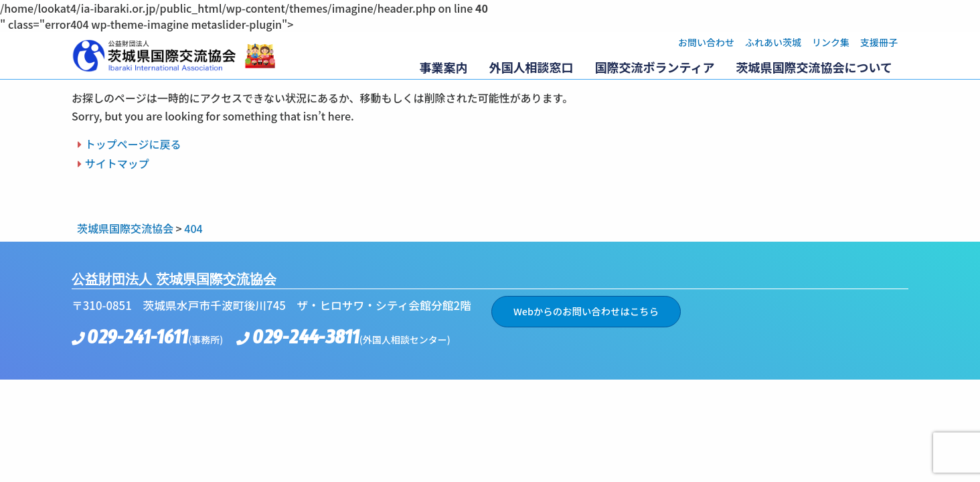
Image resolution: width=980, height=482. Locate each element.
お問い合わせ (706, 42)
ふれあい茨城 (773, 42)
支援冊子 (879, 42)
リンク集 (831, 42)
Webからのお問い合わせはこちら (586, 311)
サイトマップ (117, 163)
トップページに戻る (133, 144)
